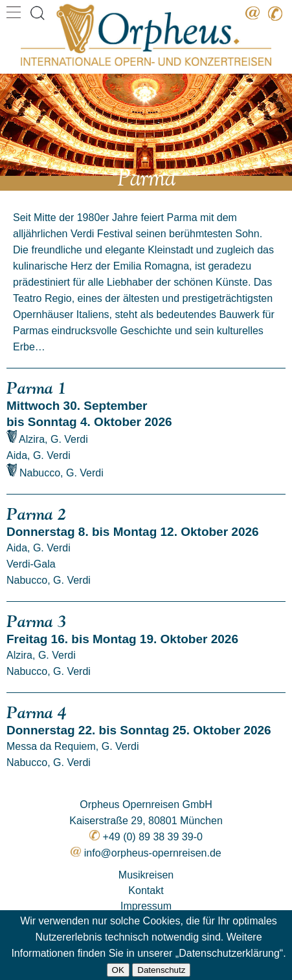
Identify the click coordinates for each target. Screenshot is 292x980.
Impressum (146, 906)
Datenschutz (161, 970)
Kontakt (146, 890)
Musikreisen (146, 875)
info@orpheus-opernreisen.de (153, 853)
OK (118, 970)
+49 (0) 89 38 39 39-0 (153, 837)
